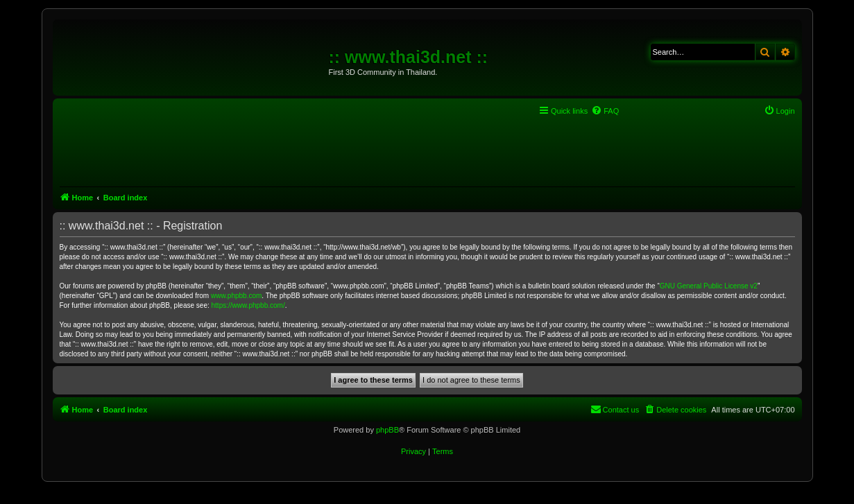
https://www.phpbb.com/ (248, 305)
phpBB (387, 430)
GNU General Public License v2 (709, 286)
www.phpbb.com (236, 296)
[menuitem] (605, 111)
